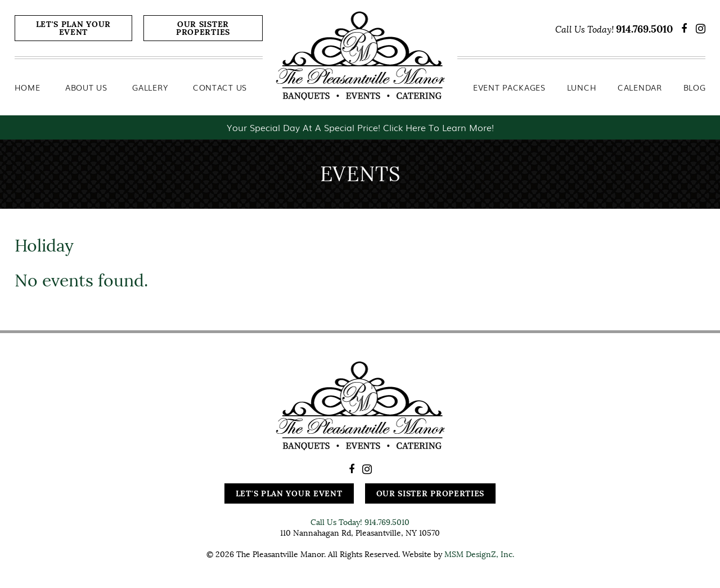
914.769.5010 (644, 29)
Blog (695, 87)
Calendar (640, 87)
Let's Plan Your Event (74, 28)
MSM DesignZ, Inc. (479, 554)
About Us (86, 87)
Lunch (582, 87)
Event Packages (509, 87)
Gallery (150, 87)
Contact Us (220, 87)
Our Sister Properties (203, 28)
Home (28, 87)
